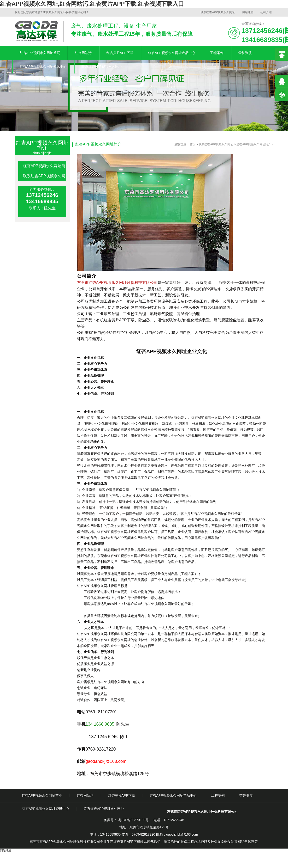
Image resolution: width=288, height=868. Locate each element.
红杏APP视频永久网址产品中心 (172, 53)
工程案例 (217, 53)
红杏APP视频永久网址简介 (98, 144)
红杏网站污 (83, 53)
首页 (193, 144)
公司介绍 (266, 12)
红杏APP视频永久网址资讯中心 (43, 67)
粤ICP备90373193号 (133, 820)
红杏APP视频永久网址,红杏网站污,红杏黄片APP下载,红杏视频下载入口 (92, 4)
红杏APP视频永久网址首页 (40, 53)
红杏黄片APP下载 (120, 53)
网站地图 (248, 12)
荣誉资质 (245, 53)
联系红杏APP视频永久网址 (218, 12)
